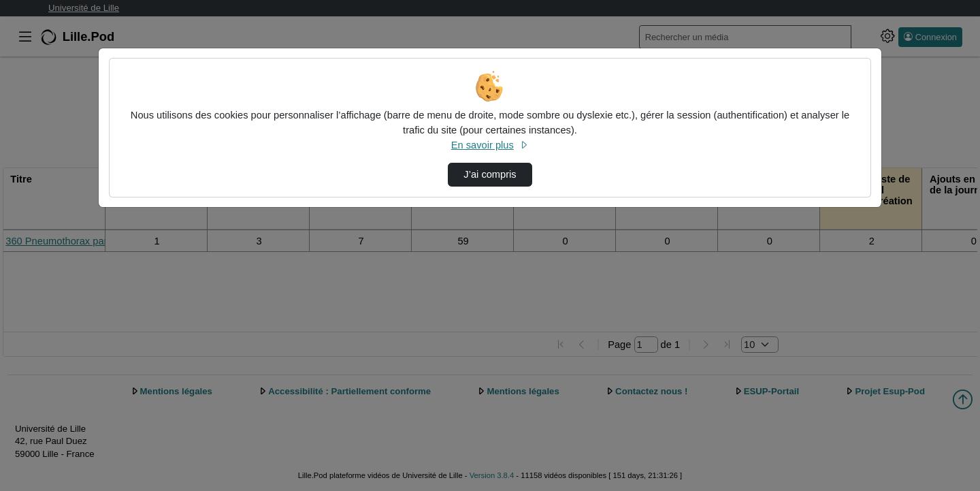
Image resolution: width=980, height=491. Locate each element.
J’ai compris (490, 174)
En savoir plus (490, 145)
